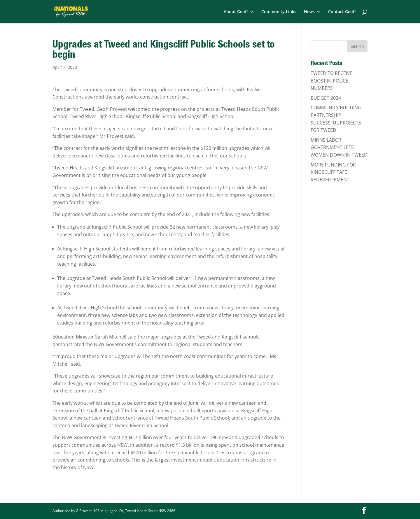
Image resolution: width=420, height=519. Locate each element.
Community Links (279, 12)
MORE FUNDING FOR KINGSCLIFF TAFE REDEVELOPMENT (333, 172)
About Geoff (236, 12)
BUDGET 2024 (326, 98)
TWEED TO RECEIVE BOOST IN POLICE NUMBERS (332, 81)
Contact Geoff (342, 12)
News (309, 12)
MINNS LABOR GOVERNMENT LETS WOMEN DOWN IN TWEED (339, 147)
